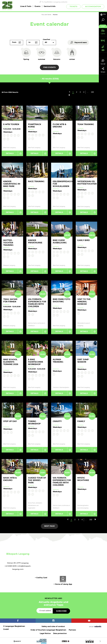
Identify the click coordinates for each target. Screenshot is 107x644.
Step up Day (10, 421)
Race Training (36, 181)
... (88, 92)
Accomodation (93, 7)
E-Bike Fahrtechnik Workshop (36, 361)
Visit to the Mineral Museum (84, 301)
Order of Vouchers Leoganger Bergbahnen (48, 629)
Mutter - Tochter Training (8, 243)
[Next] (100, 640)
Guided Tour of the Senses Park (37, 479)
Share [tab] (103, 70)
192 (92, 92)
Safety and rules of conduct (53, 625)
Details (10, 153)
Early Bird (84, 240)
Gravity (57, 421)
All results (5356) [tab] (49, 79)
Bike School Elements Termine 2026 (11, 361)
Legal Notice (45, 632)
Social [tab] (103, 62)
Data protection (60, 632)
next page (49, 525)
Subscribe (61, 610)
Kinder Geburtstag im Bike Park (12, 184)
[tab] (103, 14)
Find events (49, 67)
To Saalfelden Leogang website (53, 2)
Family (81, 421)
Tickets (73, 7)
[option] (53, 640)
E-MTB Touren (11, 124)
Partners (72, 629)
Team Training (86, 124)
